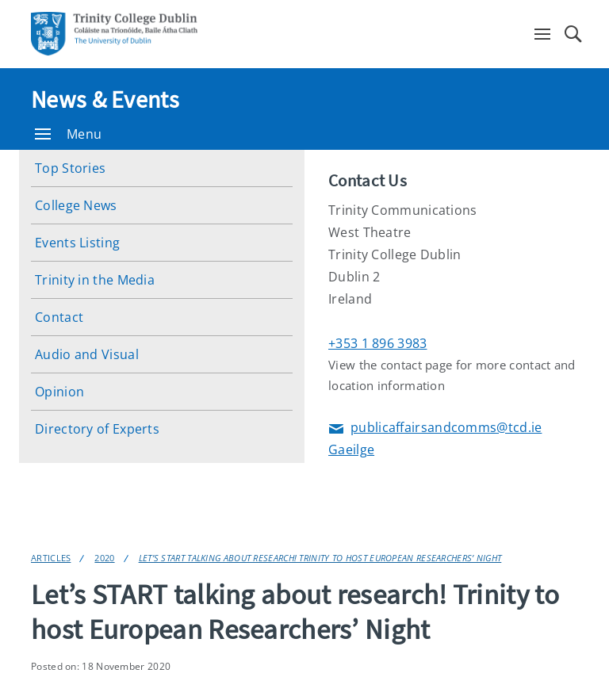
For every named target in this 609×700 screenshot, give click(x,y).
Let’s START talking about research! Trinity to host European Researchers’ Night (320, 558)
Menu (68, 134)
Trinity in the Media (95, 280)
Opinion (59, 392)
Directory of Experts (97, 429)
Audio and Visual (87, 354)
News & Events (105, 99)
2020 (104, 558)
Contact (59, 317)
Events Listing (77, 243)
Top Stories (70, 168)
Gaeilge (351, 449)
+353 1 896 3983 (378, 343)
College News (76, 205)
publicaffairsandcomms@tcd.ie (435, 428)
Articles (51, 558)
